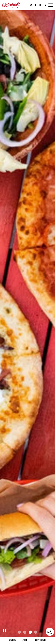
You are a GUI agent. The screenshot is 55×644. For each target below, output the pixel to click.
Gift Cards (40, 640)
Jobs (25, 640)
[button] (4, 630)
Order (12, 640)
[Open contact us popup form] (50, 632)
